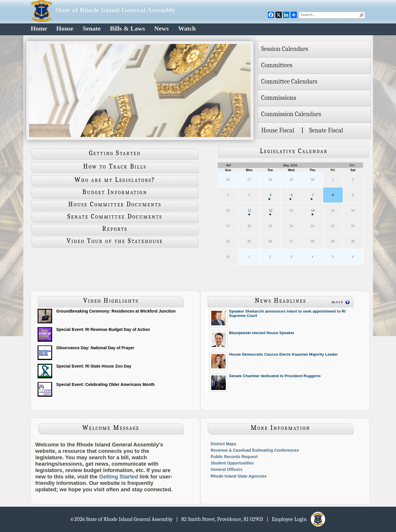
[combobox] (330, 15)
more (338, 302)
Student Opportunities (232, 463)
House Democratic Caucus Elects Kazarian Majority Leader (283, 354)
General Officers (227, 469)
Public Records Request (234, 457)
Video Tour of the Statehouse (115, 241)
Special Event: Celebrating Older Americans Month (105, 384)
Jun (352, 165)
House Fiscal (278, 130)
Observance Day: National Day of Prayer (95, 348)
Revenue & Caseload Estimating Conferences (255, 450)
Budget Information (115, 192)
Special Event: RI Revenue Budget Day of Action (103, 329)
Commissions (279, 98)
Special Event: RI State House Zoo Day (94, 366)
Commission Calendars (291, 114)
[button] (362, 15)
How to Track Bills (115, 166)
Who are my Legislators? (115, 180)
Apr (229, 165)
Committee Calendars (289, 81)
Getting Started (115, 153)
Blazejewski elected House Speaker (262, 333)
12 (271, 212)
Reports (115, 229)
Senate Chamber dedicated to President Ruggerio (275, 376)
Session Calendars (285, 49)
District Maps (223, 444)
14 (313, 212)
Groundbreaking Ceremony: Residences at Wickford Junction (116, 311)
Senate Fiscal (326, 130)
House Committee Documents (115, 204)
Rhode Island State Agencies (239, 476)
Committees (277, 65)
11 (249, 212)
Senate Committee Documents (115, 217)
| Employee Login (296, 519)
